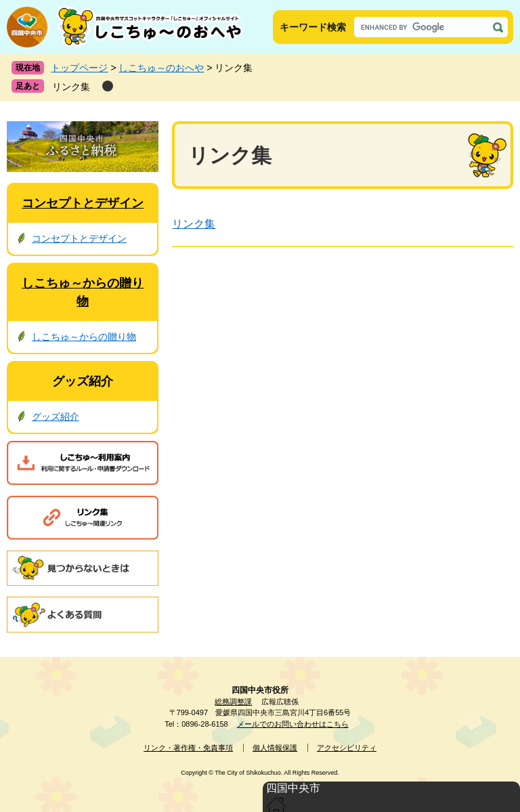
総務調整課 (233, 702)
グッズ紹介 (83, 381)
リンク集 (71, 87)
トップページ (79, 68)
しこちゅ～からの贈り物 (84, 337)
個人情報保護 (275, 748)
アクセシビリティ (347, 748)
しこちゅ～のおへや (161, 68)
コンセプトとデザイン (83, 203)
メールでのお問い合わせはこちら (293, 724)
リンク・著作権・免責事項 (188, 748)
